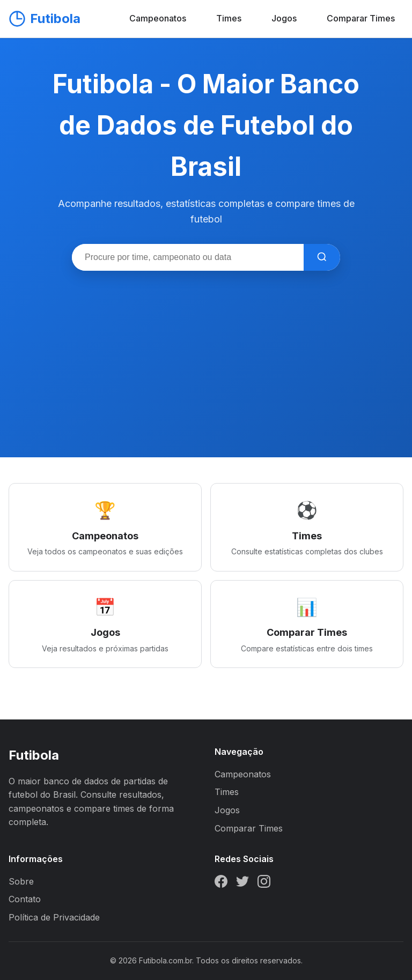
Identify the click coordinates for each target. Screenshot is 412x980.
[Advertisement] (206, 351)
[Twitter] (242, 884)
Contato (25, 899)
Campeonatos (158, 18)
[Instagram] (264, 884)
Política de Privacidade (54, 917)
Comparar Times (361, 18)
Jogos (284, 18)
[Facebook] (221, 884)
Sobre (21, 881)
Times (229, 18)
